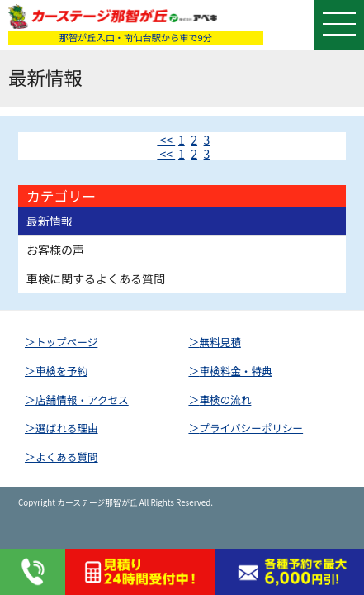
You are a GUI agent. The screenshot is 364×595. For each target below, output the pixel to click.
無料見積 (220, 342)
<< (166, 140)
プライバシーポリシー (251, 428)
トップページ (66, 342)
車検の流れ (225, 400)
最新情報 (50, 221)
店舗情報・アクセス (82, 400)
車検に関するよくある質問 (96, 278)
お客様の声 (55, 250)
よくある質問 (67, 457)
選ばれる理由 (67, 428)
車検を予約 (61, 371)
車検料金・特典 (235, 371)
